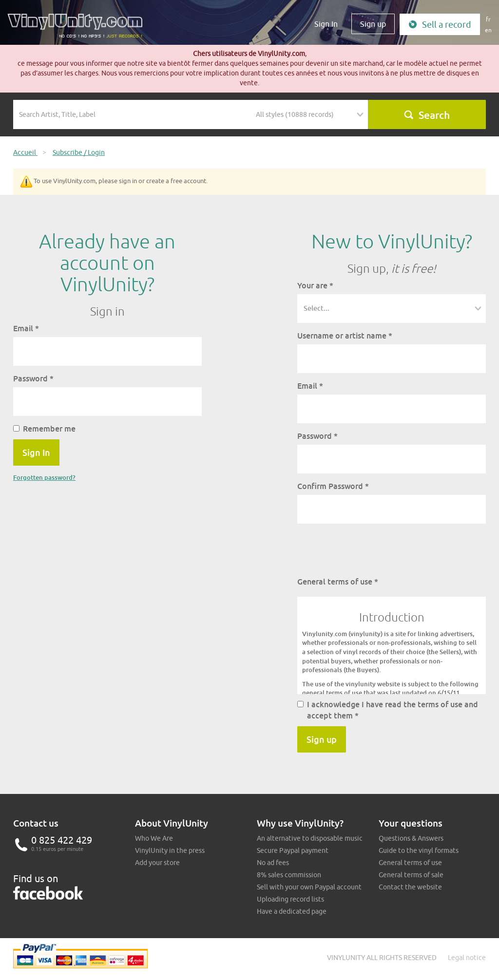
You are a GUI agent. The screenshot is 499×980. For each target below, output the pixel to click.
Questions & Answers (411, 838)
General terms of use (338, 582)
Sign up (373, 24)
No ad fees (273, 863)
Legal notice (467, 958)
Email (26, 328)
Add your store (157, 863)
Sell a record (440, 25)
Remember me (44, 429)
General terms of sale (411, 875)
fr (488, 19)
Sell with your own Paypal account (309, 887)
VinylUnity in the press (170, 850)
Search (427, 115)
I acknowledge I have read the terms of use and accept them (388, 710)
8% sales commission (289, 875)
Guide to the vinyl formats (419, 850)
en (488, 30)
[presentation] (371, 550)
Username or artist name (345, 336)
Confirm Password (333, 486)
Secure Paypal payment (293, 850)
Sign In (326, 24)
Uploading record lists (290, 899)
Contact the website (410, 887)
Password (33, 378)
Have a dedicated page (292, 911)
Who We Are (154, 838)
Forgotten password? (44, 477)
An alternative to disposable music (310, 838)
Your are (315, 285)
